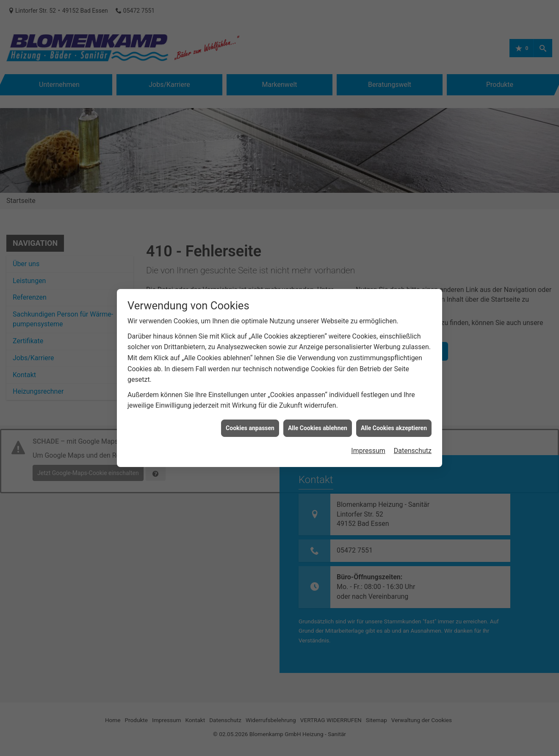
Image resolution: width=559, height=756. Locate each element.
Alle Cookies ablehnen (318, 373)
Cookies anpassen (250, 373)
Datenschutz (413, 396)
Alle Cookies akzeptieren (394, 373)
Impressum (368, 396)
